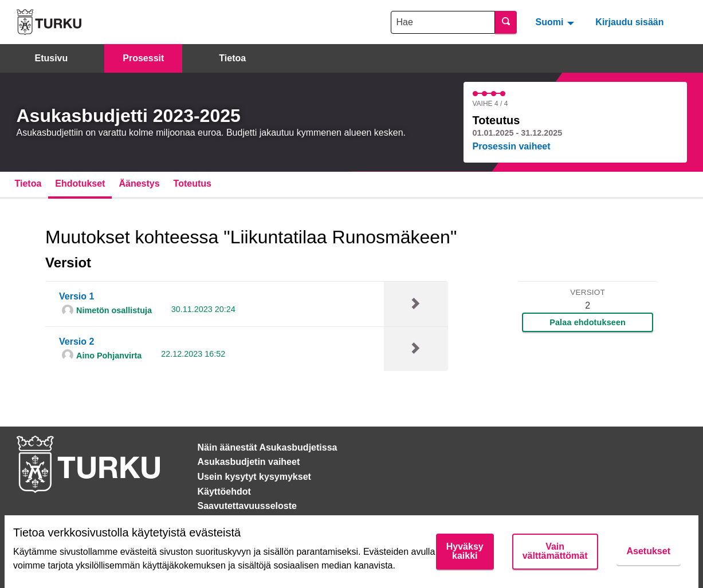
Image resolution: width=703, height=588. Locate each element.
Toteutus (193, 183)
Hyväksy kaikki (465, 551)
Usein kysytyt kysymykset (254, 477)
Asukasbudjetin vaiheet (249, 462)
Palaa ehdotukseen (588, 322)
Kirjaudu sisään (629, 22)
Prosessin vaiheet (512, 146)
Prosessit (143, 58)
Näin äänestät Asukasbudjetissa (268, 447)
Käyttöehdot (224, 492)
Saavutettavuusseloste (247, 506)
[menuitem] (556, 22)
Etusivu (52, 58)
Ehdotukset (80, 183)
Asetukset (649, 551)
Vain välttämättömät (555, 551)
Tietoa (232, 58)
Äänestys (139, 183)
